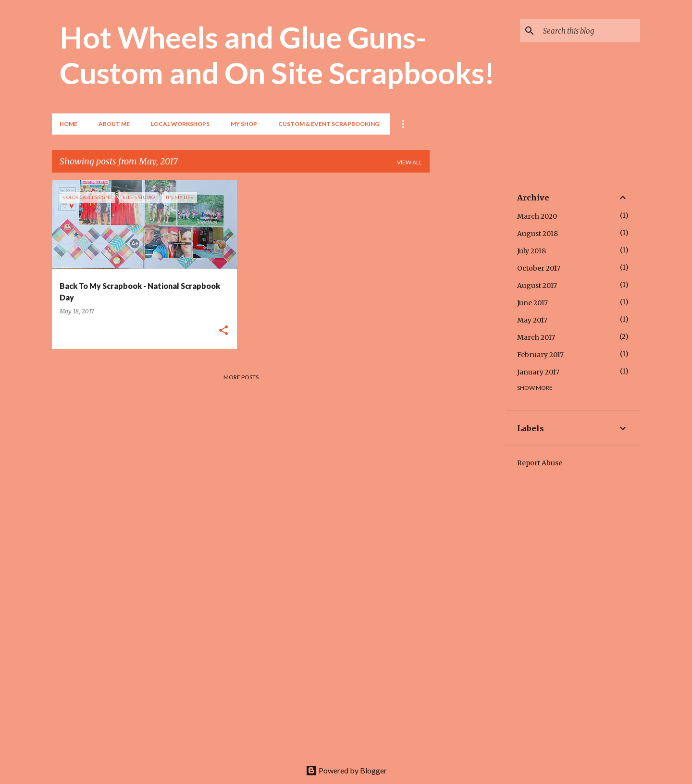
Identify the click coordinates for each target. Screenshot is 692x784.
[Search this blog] (590, 31)
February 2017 (540, 355)
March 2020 (537, 216)
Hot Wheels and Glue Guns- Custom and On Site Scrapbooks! (277, 55)
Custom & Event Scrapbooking (329, 124)
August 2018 (538, 234)
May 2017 (532, 320)
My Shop (244, 124)
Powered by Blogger (346, 770)
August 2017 (537, 286)
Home (68, 124)
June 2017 (532, 303)
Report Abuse (540, 463)
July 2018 (531, 251)
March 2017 (536, 337)
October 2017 (539, 268)
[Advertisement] (468, 324)
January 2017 (538, 372)
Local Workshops (180, 124)
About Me (114, 124)
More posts (241, 377)
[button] (223, 331)
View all (409, 162)
